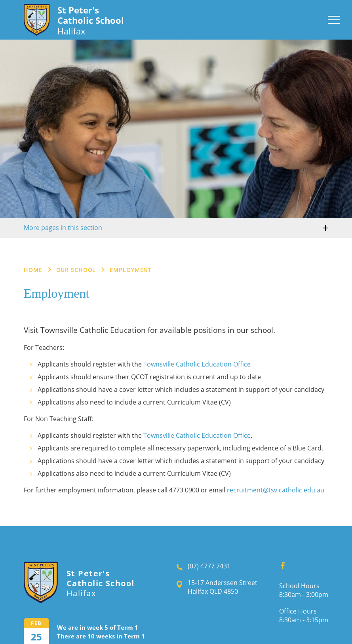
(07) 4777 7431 (209, 566)
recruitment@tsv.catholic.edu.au (276, 490)
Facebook (280, 564)
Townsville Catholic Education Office (197, 364)
